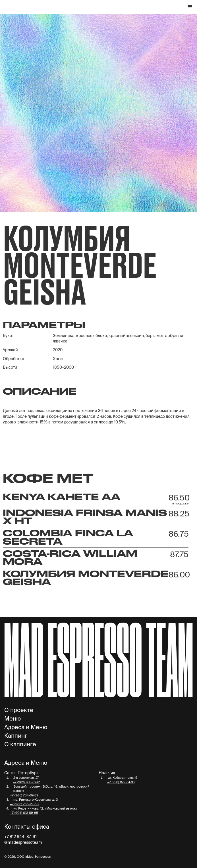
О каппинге (20, 744)
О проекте (19, 710)
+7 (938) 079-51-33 (121, 782)
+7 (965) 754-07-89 (24, 795)
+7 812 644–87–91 (20, 837)
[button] (190, 7)
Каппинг (16, 736)
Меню (13, 719)
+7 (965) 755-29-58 (24, 804)
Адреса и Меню (26, 727)
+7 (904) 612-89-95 (24, 813)
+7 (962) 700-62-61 (27, 782)
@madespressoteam (23, 842)
